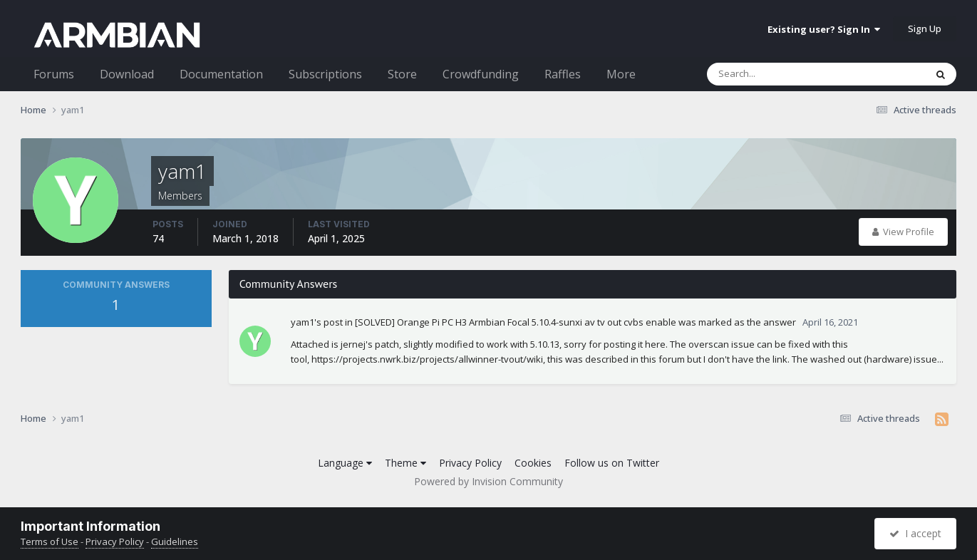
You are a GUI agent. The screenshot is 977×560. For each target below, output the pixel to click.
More (621, 74)
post (333, 322)
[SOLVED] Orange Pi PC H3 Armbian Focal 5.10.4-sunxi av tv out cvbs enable (516, 322)
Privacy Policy (470, 463)
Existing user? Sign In (824, 29)
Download (127, 74)
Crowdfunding (481, 74)
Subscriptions (325, 74)
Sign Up (925, 28)
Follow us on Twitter (612, 463)
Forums (54, 74)
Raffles (563, 74)
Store (402, 74)
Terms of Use (50, 541)
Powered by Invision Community (489, 481)
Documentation (221, 74)
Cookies (533, 463)
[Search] (779, 74)
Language (345, 463)
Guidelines (175, 541)
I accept (915, 533)
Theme (405, 463)
